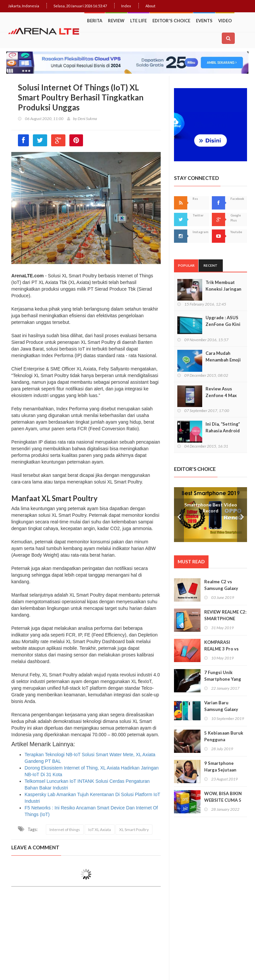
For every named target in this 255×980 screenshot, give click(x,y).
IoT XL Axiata (100, 830)
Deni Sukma (87, 119)
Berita (95, 21)
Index (126, 6)
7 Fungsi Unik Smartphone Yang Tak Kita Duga (223, 679)
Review (116, 21)
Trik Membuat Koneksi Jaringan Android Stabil (223, 289)
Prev (179, 515)
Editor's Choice (171, 21)
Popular (186, 265)
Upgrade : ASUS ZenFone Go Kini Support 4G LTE (223, 324)
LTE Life (138, 21)
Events (204, 21)
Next (242, 515)
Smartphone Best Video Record (211, 508)
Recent (211, 265)
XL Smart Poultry (134, 830)
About (150, 6)
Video (225, 21)
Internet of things (65, 830)
